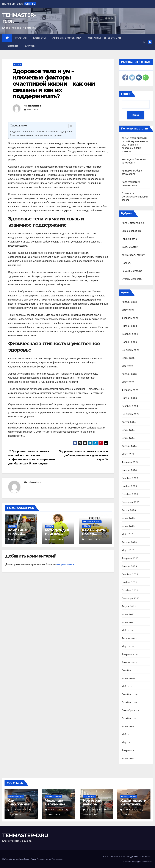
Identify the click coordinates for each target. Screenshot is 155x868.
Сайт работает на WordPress (16, 859)
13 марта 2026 (56, 810)
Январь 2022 (129, 662)
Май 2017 (127, 734)
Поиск (126, 94)
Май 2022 (127, 630)
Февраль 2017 (130, 750)
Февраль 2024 (130, 462)
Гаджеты (39, 38)
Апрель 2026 (129, 302)
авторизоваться (65, 564)
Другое (30, 46)
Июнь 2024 (128, 438)
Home (105, 856)
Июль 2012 (128, 758)
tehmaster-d (35, 106)
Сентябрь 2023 (131, 502)
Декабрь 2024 (130, 406)
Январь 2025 (129, 398)
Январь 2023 (129, 566)
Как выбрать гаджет (133, 255)
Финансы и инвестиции (104, 38)
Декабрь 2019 (130, 694)
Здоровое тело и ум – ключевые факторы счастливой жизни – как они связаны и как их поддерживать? (54, 84)
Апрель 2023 (129, 542)
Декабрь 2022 (130, 574)
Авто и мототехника (67, 38)
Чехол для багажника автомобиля (56, 804)
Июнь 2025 (128, 358)
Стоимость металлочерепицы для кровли (135, 197)
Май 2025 (127, 366)
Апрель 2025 (129, 374)
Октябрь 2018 (130, 702)
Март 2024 (128, 454)
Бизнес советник (131, 231)
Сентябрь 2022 (131, 598)
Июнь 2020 (128, 678)
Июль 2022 (128, 614)
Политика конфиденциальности (137, 862)
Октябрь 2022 (130, 590)
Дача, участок (130, 247)
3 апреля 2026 (19, 810)
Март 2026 (128, 310)
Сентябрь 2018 (130, 710)
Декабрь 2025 (130, 334)
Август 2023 (129, 510)
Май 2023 (127, 534)
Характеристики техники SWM (133, 804)
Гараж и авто (129, 239)
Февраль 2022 (130, 654)
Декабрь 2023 (130, 478)
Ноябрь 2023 (129, 486)
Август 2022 (129, 606)
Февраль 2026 (130, 318)
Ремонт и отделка (132, 271)
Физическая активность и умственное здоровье (38, 135)
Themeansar (57, 859)
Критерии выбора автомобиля (94, 804)
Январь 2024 (129, 470)
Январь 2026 (129, 326)
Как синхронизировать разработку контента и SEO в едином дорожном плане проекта (135, 145)
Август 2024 (129, 422)
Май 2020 (128, 686)
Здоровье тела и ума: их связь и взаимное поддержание (42, 132)
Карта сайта (146, 856)
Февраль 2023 (130, 558)
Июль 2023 (128, 518)
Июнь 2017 (128, 726)
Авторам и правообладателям (124, 856)
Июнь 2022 (128, 622)
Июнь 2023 (128, 526)
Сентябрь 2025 (131, 350)
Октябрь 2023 (130, 494)
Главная (21, 38)
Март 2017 (128, 742)
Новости (12, 46)
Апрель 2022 (129, 638)
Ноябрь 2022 (129, 582)
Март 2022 (128, 646)
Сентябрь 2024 (131, 414)
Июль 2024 (128, 430)
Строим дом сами (132, 279)
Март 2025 (128, 382)
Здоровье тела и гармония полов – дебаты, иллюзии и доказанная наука (83, 455)
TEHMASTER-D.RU (25, 835)
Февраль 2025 (130, 390)
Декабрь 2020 (130, 670)
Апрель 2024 (129, 446)
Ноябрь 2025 (129, 342)
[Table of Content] (71, 126)
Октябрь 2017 (130, 718)
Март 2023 (128, 550)
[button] (144, 42)
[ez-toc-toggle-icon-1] (70, 127)
